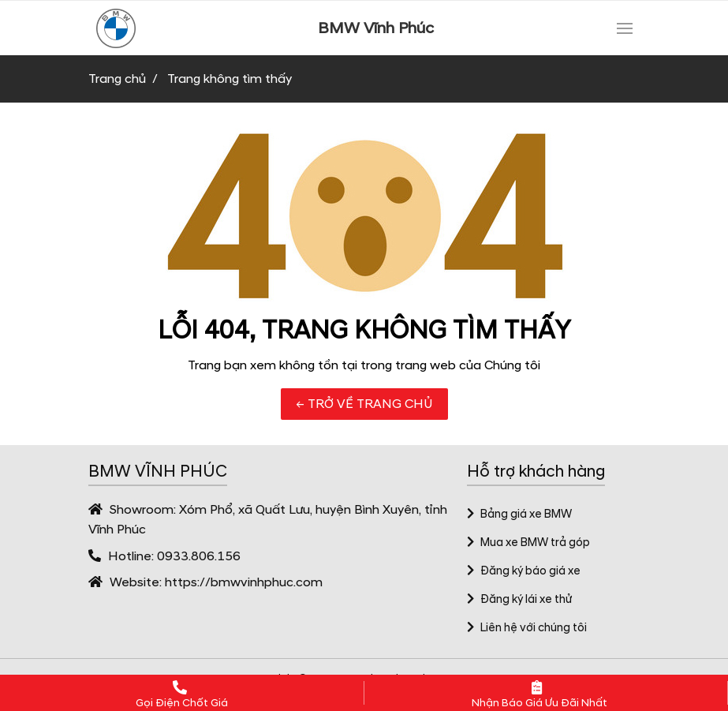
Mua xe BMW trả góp (529, 543)
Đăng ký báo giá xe (524, 571)
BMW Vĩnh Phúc (376, 28)
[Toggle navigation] (625, 28)
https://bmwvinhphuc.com (244, 582)
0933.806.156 (199, 556)
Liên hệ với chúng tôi (527, 628)
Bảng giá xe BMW (520, 515)
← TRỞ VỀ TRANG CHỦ (364, 404)
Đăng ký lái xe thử (520, 600)
